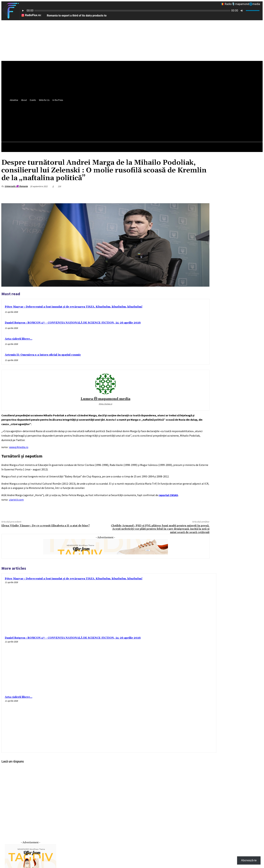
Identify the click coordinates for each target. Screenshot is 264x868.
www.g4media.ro (19, 447)
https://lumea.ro (105, 404)
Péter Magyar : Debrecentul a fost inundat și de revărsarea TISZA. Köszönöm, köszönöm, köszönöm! (74, 307)
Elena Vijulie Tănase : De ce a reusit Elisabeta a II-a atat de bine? (46, 526)
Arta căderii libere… (19, 339)
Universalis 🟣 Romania (16, 186)
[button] (207, 126)
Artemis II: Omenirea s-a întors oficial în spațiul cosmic (43, 355)
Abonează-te (249, 860)
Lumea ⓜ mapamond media (105, 399)
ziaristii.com (16, 500)
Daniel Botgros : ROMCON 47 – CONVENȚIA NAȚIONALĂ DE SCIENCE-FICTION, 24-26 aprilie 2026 (73, 323)
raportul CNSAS (168, 495)
